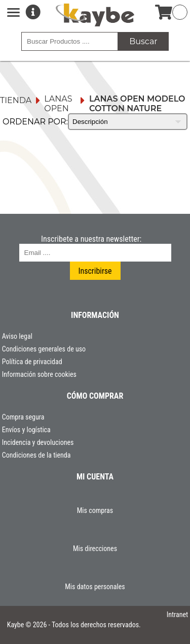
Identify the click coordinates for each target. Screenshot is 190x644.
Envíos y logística (26, 430)
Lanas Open (58, 104)
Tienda (16, 100)
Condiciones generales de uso (44, 349)
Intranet (178, 615)
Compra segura (23, 417)
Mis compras (95, 510)
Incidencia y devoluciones (38, 442)
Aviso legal (17, 336)
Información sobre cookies (39, 374)
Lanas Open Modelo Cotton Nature (137, 104)
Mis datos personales (95, 587)
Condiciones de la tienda (36, 455)
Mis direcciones (95, 549)
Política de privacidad (32, 362)
